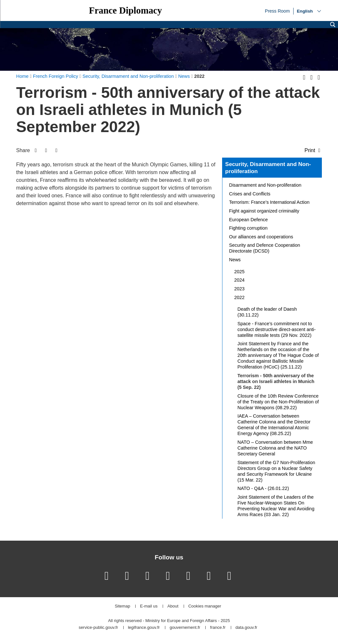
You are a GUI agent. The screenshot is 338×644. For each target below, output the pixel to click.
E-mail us (149, 606)
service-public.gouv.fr (98, 628)
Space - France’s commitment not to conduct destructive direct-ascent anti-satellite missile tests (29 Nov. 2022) (277, 329)
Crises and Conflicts (250, 194)
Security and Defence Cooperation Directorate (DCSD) (265, 248)
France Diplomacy (125, 10)
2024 (240, 280)
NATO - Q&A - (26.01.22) (263, 488)
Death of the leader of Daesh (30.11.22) (267, 312)
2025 (240, 272)
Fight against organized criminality (264, 211)
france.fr (218, 628)
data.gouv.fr (246, 628)
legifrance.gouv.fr (144, 628)
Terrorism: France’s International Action (269, 202)
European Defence (249, 220)
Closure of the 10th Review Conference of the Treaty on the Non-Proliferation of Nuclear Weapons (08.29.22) (278, 402)
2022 (240, 297)
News (235, 260)
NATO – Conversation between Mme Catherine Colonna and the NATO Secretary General (275, 448)
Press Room (277, 11)
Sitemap (122, 606)
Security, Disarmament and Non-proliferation (268, 168)
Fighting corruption (248, 228)
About (173, 606)
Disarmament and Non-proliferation (265, 185)
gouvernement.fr (185, 628)
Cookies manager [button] (205, 606)
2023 (240, 289)
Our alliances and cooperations (261, 237)
